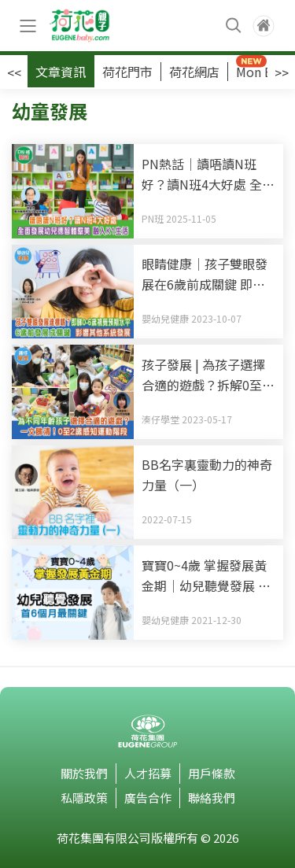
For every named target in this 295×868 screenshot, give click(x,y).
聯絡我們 (212, 798)
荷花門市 (127, 72)
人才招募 (148, 773)
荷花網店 (194, 72)
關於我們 (84, 773)
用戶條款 (212, 773)
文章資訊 (61, 72)
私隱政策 (84, 798)
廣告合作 (148, 798)
